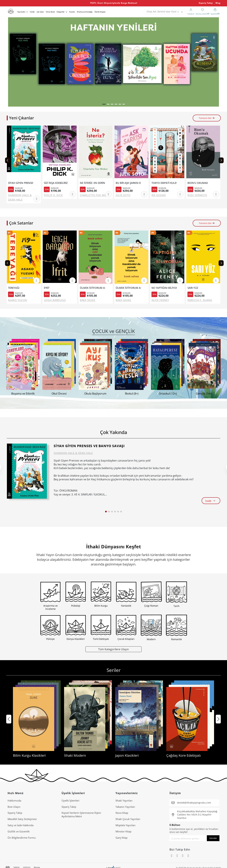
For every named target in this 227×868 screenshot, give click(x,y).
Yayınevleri (21, 12)
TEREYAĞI (14, 288)
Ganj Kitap (121, 838)
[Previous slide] (8, 160)
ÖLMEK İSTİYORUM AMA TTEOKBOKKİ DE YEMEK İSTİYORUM (128, 288)
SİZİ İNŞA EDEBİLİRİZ (56, 183)
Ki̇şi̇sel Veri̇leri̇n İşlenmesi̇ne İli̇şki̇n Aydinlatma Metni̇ (81, 815)
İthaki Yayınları (124, 801)
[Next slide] (221, 160)
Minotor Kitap (123, 831)
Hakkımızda (14, 801)
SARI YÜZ (193, 288)
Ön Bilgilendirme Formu (22, 838)
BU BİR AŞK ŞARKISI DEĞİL (128, 183)
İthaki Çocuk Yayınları (128, 819)
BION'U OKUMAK (198, 183)
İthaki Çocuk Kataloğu (85, 12)
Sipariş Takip (206, 3)
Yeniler (32, 12)
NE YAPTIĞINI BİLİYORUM (164, 288)
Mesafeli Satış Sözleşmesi (22, 819)
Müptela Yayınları (126, 825)
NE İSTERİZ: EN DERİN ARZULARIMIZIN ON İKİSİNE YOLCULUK (92, 183)
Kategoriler (61, 12)
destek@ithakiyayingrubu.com (194, 803)
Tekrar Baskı (50, 12)
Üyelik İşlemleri (70, 801)
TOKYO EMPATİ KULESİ (164, 183)
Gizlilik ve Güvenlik (19, 831)
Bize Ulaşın (14, 807)
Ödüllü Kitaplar (100, 12)
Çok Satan (40, 12)
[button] (104, 104)
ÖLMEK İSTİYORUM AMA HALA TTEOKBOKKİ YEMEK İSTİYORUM (92, 288)
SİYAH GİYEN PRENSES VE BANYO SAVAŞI (21, 183)
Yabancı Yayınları (125, 807)
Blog (218, 3)
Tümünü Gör (207, 118)
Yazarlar (72, 12)
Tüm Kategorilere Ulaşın (113, 649)
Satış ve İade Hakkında (21, 825)
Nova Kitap (122, 813)
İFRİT (47, 288)
